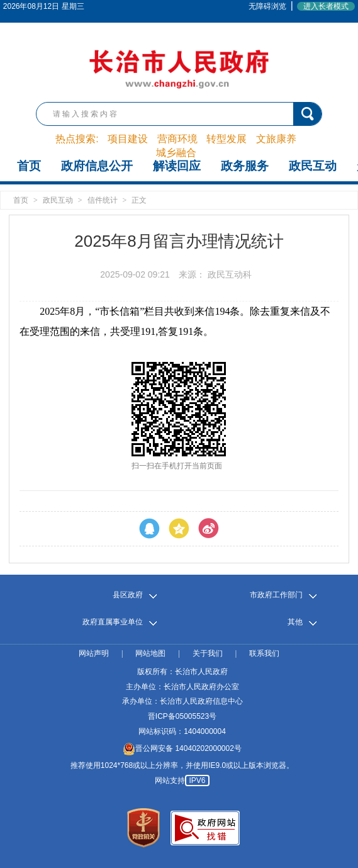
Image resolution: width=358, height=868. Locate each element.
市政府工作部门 (276, 595)
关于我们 (208, 654)
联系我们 (264, 654)
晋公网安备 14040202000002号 (182, 748)
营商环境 (177, 139)
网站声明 (94, 654)
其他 (295, 622)
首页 (29, 166)
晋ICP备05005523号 (182, 716)
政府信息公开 (97, 166)
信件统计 (103, 200)
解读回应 (177, 166)
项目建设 (128, 139)
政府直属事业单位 (113, 622)
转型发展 (227, 139)
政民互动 (313, 166)
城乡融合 (176, 153)
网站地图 (150, 654)
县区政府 (128, 595)
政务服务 (245, 166)
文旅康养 (276, 139)
